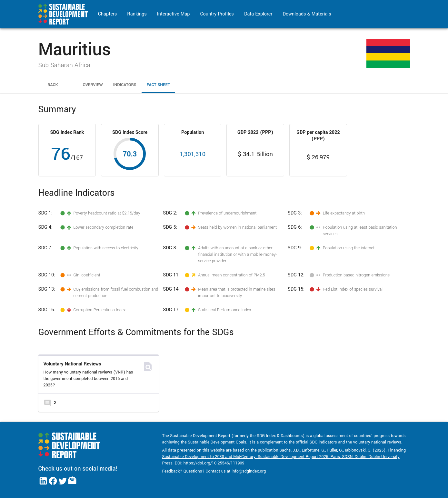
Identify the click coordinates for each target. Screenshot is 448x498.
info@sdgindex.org (249, 471)
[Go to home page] (63, 14)
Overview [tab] (93, 85)
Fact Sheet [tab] (159, 85)
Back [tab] (53, 85)
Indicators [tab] (125, 85)
